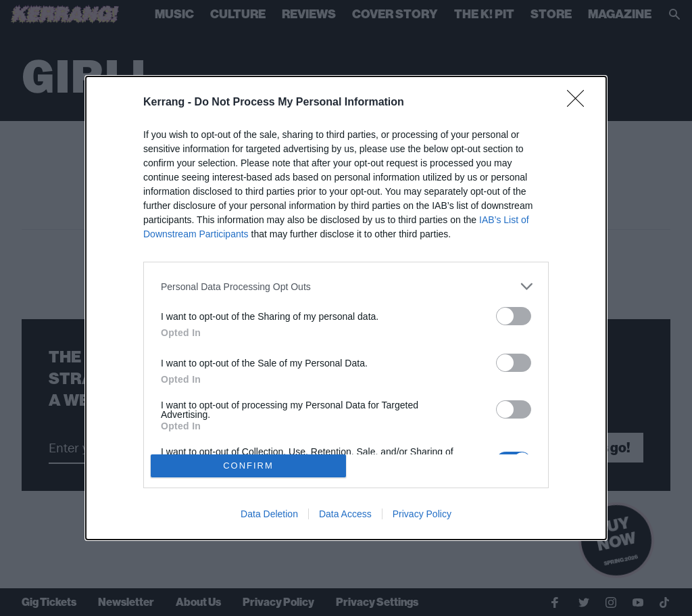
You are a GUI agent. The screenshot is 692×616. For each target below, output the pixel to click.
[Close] (580, 103)
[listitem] (346, 286)
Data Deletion (269, 514)
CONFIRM (248, 466)
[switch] (514, 316)
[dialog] (346, 308)
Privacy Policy (422, 514)
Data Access (345, 514)
